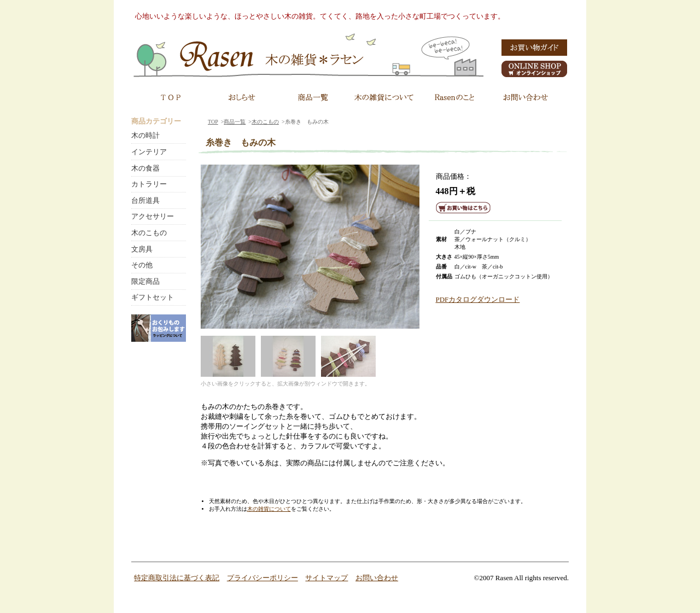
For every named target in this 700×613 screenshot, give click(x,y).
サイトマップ (326, 578)
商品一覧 (235, 122)
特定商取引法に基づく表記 (177, 578)
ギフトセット (153, 297)
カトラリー (149, 184)
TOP (213, 122)
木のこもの (265, 122)
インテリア (149, 152)
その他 (142, 265)
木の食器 (145, 168)
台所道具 (145, 200)
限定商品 (145, 281)
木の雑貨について (269, 509)
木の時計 (145, 135)
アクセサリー (153, 216)
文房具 (142, 249)
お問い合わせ (377, 578)
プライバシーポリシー (262, 578)
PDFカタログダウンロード (478, 299)
